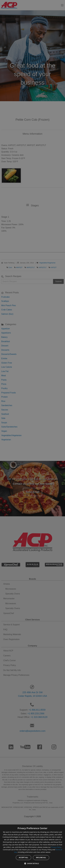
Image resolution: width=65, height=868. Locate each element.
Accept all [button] (24, 858)
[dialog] (32, 846)
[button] (33, 863)
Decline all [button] (41, 858)
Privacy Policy (56, 847)
